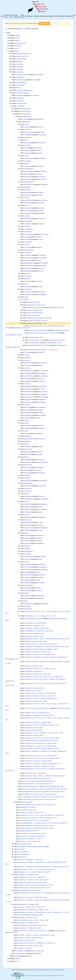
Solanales (27, 562)
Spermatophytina (26, 114)
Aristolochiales (28, 158)
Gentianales (42, 143)
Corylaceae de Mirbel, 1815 (35, 308)
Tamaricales (27, 567)
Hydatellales (27, 386)
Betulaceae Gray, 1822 (33, 302)
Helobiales (27, 379)
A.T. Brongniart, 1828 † (28, 923)
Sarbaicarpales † (29, 551)
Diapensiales (28, 268)
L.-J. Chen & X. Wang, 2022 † (37, 628)
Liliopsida (24, 119)
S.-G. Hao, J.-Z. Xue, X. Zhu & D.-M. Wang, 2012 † (37, 869)
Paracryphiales (28, 483)
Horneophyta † (21, 77)
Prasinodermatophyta (23, 93)
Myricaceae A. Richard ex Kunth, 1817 (38, 321)
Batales (26, 174)
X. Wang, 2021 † (34, 671)
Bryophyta (19, 62)
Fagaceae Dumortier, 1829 (34, 310)
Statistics (36, 16)
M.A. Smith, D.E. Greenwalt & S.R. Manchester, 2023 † (45, 789)
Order (22, 300)
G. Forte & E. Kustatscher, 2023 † (30, 938)
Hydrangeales (28, 389)
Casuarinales (28, 224)
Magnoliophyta (21, 80)
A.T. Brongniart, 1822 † (34, 626)
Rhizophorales (28, 528)
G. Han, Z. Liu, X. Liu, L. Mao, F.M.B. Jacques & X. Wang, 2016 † (42, 815)
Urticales (26, 591)
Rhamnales (27, 525)
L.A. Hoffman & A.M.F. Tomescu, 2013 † (34, 880)
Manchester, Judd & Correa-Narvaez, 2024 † (41, 741)
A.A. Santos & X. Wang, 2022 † (32, 812)
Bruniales (27, 198)
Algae (22, 56)
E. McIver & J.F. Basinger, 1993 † (37, 708)
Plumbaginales (28, 499)
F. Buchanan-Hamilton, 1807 (35, 641)
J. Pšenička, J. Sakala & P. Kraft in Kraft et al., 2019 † (37, 935)
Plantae (17, 51)
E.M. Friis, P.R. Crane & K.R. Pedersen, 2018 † (42, 738)
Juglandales (27, 413)
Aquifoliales (27, 145)
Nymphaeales (43, 386)
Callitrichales (28, 208)
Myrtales (26, 457)
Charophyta (20, 64)
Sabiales (26, 541)
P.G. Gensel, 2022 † (27, 940)
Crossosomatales (29, 250)
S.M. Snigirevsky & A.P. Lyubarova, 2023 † (34, 910)
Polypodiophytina (26, 111)
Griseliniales (27, 365)
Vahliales (27, 593)
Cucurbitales (42, 177)
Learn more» (61, 975)
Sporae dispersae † (22, 103)
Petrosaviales (28, 489)
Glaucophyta (20, 72)
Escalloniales (28, 289)
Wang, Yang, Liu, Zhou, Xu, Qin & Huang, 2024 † (38, 805)
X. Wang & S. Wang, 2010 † (33, 836)
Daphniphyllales (29, 263)
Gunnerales (27, 368)
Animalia (17, 35)
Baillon (34, 343)
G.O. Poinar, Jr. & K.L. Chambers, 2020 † (41, 746)
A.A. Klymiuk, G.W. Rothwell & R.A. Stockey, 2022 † (37, 943)
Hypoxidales (27, 402)
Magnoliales (27, 436)
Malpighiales (43, 294)
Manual (51, 16)
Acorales (26, 124)
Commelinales (28, 242)
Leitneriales (27, 428)
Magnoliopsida (39, 119)
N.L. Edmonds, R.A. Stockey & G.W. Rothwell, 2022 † (43, 764)
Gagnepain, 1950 (34, 633)
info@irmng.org (61, 970)
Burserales (27, 203)
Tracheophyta (40, 75)
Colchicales (27, 239)
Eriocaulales (27, 287)
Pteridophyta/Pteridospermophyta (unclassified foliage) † (34, 847)
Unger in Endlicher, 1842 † (34, 736)
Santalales (44, 171)
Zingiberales (27, 606)
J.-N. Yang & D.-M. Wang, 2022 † (31, 946)
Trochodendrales (29, 585)
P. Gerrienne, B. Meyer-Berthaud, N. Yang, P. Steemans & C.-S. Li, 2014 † (44, 912)
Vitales (26, 601)
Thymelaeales (28, 575)
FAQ (56, 16)
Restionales (27, 522)
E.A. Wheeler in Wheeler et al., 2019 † (40, 766)
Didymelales (27, 271)
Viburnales (27, 596)
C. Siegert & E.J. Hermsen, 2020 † (38, 652)
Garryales (40, 166)
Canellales (27, 216)
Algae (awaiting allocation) (24, 54)
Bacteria (17, 41)
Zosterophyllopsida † (23, 854)
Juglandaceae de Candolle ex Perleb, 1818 (39, 318)
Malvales (39, 237)
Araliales (26, 150)
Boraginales (27, 187)
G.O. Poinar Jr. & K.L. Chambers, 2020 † (40, 655)
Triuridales (27, 583)
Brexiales (27, 192)
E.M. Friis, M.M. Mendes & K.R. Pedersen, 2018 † (41, 743)
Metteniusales (28, 449)
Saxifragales (43, 258)
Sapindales (44, 185)
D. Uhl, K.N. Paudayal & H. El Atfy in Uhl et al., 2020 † (44, 733)
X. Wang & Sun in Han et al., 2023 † (37, 826)
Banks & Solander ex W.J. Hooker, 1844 (44, 333)
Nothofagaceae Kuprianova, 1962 (36, 323)
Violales (26, 598)
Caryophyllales (28, 221)
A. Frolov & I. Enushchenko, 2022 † (38, 713)
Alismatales (27, 130)
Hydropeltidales (28, 397)
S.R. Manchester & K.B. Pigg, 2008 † (38, 674)
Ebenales (27, 281)
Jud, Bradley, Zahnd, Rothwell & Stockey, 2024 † (39, 781)
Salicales (27, 544)
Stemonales (27, 564)
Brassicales (39, 174)
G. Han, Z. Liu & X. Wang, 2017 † (35, 820)
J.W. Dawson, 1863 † (28, 918)
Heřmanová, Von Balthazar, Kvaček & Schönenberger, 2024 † (44, 786)
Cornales (27, 245)
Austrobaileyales (29, 169)
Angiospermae (27, 116)
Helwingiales (28, 381)
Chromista (18, 46)
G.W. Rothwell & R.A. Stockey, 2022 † (38, 779)
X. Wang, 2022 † (34, 728)
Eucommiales (28, 292)
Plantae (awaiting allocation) (24, 90)
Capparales (27, 219)
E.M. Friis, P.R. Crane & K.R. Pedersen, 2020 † (41, 649)
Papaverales (28, 481)
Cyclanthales (28, 255)
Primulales (27, 512)
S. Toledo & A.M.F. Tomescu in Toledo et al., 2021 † (36, 885)
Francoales (27, 352)
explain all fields (44, 24)
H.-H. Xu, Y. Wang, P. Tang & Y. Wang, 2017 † (35, 872)
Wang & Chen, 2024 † (29, 831)
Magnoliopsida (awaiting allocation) (34, 439)
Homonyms (29, 16)
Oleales (26, 470)
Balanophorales (28, 171)
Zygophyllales (28, 609)
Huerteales (27, 384)
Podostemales (28, 504)
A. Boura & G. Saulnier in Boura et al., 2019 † (42, 749)
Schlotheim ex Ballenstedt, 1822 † (30, 915)
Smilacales (27, 559)
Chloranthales (28, 232)
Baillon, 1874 (36, 340)
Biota (21, 43)
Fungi (17, 48)
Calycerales (27, 211)
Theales (26, 572)
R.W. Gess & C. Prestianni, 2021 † (32, 877)
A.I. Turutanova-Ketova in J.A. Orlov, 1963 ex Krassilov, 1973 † (44, 823)
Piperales (43, 158)
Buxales (26, 205)
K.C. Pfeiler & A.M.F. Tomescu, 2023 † (32, 907)
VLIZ (37, 970)
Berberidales (28, 179)
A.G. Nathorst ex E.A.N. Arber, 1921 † (33, 931)
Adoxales (27, 127)
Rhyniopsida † (22, 849)
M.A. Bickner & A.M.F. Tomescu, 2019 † (33, 882)
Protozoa (30, 956)
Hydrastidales (28, 392)
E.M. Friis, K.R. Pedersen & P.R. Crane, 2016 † (41, 644)
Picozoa (19, 88)
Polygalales (27, 507)
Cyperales (27, 260)
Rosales (41, 525)
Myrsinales (27, 454)
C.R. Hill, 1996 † (28, 807)
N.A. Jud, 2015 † (33, 691)
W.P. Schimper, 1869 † (30, 890)
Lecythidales (28, 426)
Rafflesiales (27, 517)
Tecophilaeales (28, 570)
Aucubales (27, 166)
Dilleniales (27, 274)
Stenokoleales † (22, 857)
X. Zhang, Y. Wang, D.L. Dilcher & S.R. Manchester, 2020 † (45, 776)
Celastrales (40, 192)
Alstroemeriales (28, 132)
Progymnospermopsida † (25, 844)
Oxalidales (27, 475)
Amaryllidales (28, 135)
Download (69, 16)
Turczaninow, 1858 (38, 330)
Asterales (27, 164)
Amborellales (28, 137)
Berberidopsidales (29, 182)
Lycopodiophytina (26, 109)
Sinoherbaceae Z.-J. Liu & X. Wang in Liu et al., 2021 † (40, 616)
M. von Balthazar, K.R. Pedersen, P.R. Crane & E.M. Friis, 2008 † (47, 647)
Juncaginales (28, 415)
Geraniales (41, 352)
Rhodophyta (20, 101)
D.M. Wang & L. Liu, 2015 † (31, 839)
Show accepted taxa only (13, 29)
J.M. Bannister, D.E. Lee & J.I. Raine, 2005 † (40, 696)
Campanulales (28, 213)
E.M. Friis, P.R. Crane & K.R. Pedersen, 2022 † (37, 828)
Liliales (43, 132)
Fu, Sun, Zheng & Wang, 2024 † (33, 834)
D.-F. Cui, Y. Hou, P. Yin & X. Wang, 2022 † (41, 693)
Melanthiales (28, 447)
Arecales (26, 156)
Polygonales (27, 509)
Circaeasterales (28, 234)
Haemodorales (28, 371)
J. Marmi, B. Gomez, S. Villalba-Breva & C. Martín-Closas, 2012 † (47, 639)
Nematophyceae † (21, 953)
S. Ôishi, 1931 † (25, 948)
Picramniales (28, 491)
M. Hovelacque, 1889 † (35, 623)
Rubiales (26, 536)
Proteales (27, 515)
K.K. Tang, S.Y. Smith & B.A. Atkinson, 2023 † (41, 699)
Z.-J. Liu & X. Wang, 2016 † (31, 841)
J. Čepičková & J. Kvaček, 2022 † (39, 631)
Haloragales (27, 373)
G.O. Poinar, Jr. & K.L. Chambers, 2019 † (41, 756)
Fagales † (34, 315)
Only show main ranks (31, 29)
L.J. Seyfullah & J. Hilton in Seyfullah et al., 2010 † (39, 818)
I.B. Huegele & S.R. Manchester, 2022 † (40, 715)
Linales (26, 434)
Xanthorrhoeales (29, 604)
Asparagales (43, 135)
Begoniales (27, 177)
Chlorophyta (20, 67)
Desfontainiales (28, 266)
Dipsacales (40, 127)
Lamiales (42, 208)
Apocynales (27, 143)
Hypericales (27, 400)
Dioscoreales (43, 200)
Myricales (27, 452)
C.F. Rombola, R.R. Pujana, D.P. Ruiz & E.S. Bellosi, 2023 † (44, 797)
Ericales (41, 268)
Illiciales (26, 407)
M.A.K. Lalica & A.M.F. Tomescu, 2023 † (33, 897)
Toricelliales (27, 577)
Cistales (26, 237)
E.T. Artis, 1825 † (29, 810)
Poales (40, 195)
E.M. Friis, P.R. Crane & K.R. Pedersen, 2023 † (40, 794)
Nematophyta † (21, 85)
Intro (2, 16)
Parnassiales (28, 486)
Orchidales (27, 473)
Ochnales (27, 468)
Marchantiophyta (21, 83)
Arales (26, 148)
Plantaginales (28, 496)
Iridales (26, 410)
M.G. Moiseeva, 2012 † (34, 636)
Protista (17, 956)
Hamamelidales (28, 376)
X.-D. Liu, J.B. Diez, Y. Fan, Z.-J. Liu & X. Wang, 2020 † (44, 677)
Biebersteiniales (29, 185)
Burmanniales (28, 200)
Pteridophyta (20, 96)
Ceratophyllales (28, 229)
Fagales (42, 224)
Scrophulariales (28, 557)
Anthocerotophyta (21, 59)
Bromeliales (27, 195)
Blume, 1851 (23, 328)
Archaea (17, 38)
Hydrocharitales (28, 394)
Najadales (27, 460)
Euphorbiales (28, 294)
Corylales (27, 247)
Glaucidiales (27, 363)
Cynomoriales (28, 258)
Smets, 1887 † (33, 619)
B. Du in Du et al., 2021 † (36, 701)
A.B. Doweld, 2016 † (34, 730)
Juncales (26, 418)
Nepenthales (28, 462)
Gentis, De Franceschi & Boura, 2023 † (38, 784)
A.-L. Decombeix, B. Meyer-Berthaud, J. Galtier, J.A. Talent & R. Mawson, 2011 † (44, 867)
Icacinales (27, 405)
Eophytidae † (20, 69)
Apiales (26, 140)
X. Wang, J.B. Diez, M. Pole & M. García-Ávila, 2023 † (40, 799)
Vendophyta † (20, 951)
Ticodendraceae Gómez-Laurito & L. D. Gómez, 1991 (42, 350)
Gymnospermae (27, 802)
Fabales (26, 297)
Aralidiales (27, 153)
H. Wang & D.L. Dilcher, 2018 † (36, 773)
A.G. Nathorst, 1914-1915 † (30, 928)
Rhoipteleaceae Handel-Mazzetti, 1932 (38, 345)
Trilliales (26, 580)
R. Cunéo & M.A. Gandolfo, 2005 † (38, 723)
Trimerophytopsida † (23, 852)
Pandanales (42, 255)
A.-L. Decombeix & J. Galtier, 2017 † (31, 860)
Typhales (27, 588)
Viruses (17, 961)
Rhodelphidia (20, 98)
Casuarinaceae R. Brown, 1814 (36, 305)
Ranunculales (43, 179)
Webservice (44, 16)
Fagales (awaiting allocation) (35, 313)
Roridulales (27, 530)
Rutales (26, 538)
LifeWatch (61, 16)
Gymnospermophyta (22, 75)
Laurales (26, 423)
